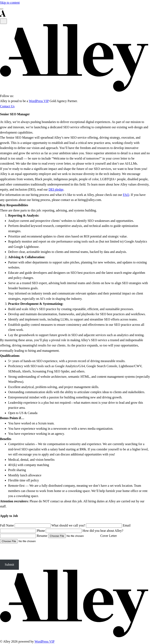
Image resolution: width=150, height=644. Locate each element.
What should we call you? (68, 525)
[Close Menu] (3, 21)
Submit (9, 565)
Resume (42, 536)
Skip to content (10, 3)
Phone (41, 531)
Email (127, 525)
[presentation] (31, 552)
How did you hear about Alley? (103, 531)
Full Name (7, 525)
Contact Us (7, 106)
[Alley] (75, 636)
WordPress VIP (39, 101)
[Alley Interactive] (75, 91)
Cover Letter (109, 536)
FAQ (126, 195)
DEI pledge (56, 189)
